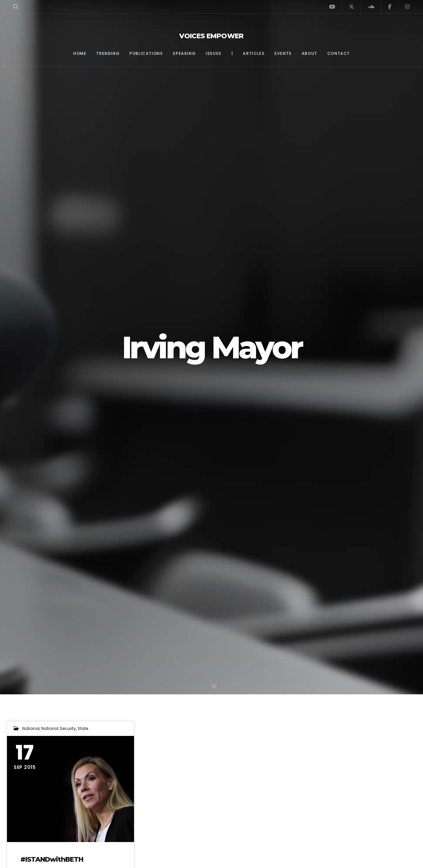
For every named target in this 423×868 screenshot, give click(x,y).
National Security (59, 728)
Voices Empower (211, 36)
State (83, 728)
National (31, 728)
